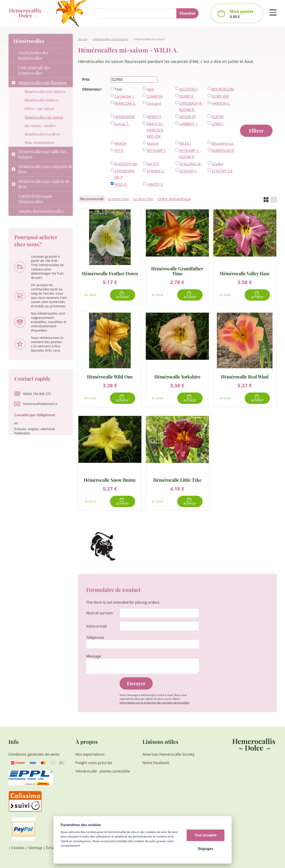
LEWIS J (217, 124)
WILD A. (121, 184)
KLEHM (217, 117)
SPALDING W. (190, 164)
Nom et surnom (100, 613)
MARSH (121, 144)
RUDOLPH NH (126, 164)
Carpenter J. (124, 96)
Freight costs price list (94, 763)
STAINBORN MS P (124, 174)
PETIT (119, 151)
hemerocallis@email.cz (40, 404)
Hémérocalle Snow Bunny (110, 480)
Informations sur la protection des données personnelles (155, 703)
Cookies (18, 848)
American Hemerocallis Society (168, 754)
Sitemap (35, 848)
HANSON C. (221, 103)
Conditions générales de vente (34, 754)
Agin (150, 89)
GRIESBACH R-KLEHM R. (191, 107)
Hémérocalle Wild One (110, 376)
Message (94, 656)
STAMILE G (156, 171)
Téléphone (95, 637)
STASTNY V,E (222, 171)
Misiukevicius (223, 144)
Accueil (83, 39)
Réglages (206, 849)
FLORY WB (220, 96)
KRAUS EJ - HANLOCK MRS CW (155, 130)
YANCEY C (155, 184)
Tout (118, 89)
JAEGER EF (188, 117)
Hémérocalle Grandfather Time (177, 271)
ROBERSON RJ (223, 151)
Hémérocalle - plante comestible (103, 771)
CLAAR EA (155, 96)
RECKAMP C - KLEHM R (190, 154)
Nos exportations (90, 754)
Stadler (218, 164)
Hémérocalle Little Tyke (177, 480)
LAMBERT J (188, 124)
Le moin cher (118, 199)
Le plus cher (144, 199)
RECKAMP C (156, 151)
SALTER (153, 164)
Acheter (122, 297)
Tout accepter (206, 835)
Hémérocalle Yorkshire (177, 376)
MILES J (185, 144)
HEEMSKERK (125, 117)
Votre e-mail (96, 626)
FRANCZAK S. (125, 103)
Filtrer (256, 131)
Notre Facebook (156, 763)
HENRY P (154, 117)
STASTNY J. (188, 171)
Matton (153, 144)
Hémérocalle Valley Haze (245, 273)
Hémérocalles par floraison (110, 39)
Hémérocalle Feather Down (110, 273)
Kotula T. (122, 124)
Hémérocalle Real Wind (245, 376)
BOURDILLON (223, 89)
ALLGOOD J (188, 89)
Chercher (187, 13)
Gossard (154, 103)
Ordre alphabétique (174, 199)
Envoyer (136, 683)
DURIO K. (187, 96)
